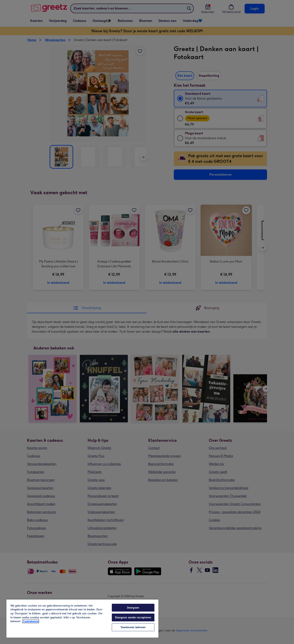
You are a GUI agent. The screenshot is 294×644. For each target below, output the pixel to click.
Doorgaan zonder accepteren (133, 617)
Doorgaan (133, 608)
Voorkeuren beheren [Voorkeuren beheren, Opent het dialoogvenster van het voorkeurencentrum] (133, 627)
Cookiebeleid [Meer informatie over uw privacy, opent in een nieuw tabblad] (31, 621)
